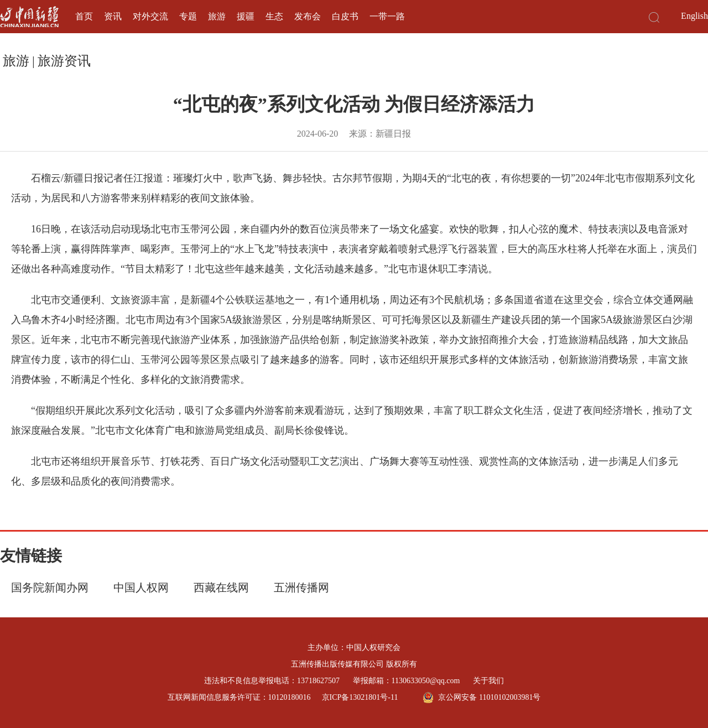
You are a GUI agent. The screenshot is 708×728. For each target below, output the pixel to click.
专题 (188, 16)
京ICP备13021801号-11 (360, 697)
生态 (274, 16)
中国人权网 (141, 587)
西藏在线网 (221, 587)
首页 (84, 16)
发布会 (308, 16)
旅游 (217, 16)
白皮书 (345, 16)
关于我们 (488, 681)
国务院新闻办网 (50, 587)
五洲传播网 (301, 587)
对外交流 (150, 16)
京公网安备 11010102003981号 (481, 698)
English (694, 16)
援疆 (246, 16)
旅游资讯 (64, 61)
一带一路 (387, 16)
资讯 (113, 16)
